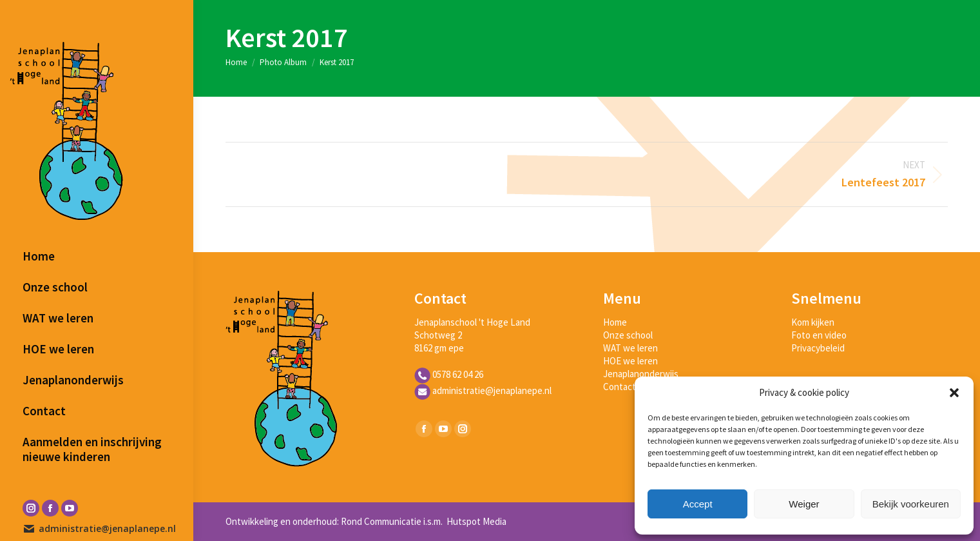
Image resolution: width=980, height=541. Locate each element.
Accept (698, 504)
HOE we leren (630, 361)
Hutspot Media (476, 521)
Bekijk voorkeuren (911, 504)
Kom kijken (813, 322)
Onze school (628, 335)
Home (615, 322)
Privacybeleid (818, 348)
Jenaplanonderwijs (641, 374)
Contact (620, 387)
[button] (954, 393)
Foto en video (819, 335)
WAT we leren (630, 348)
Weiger (804, 504)
